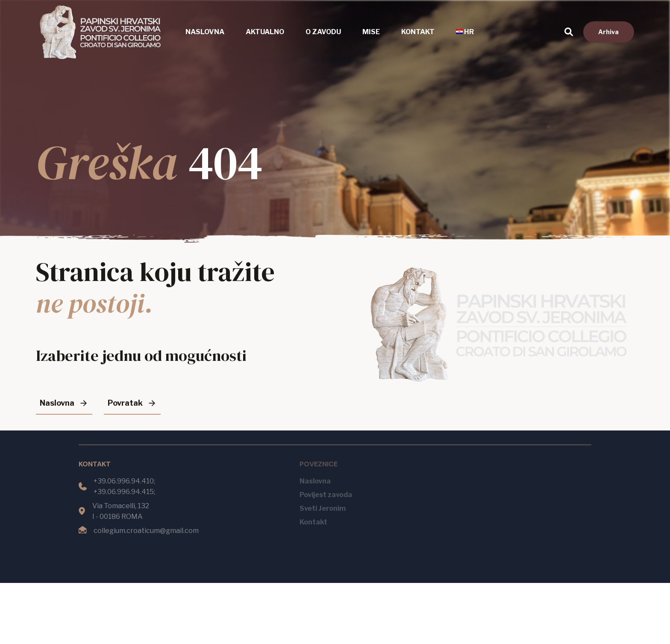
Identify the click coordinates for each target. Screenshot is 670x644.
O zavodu (323, 32)
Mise (371, 32)
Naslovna (205, 32)
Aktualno (265, 32)
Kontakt (418, 32)
